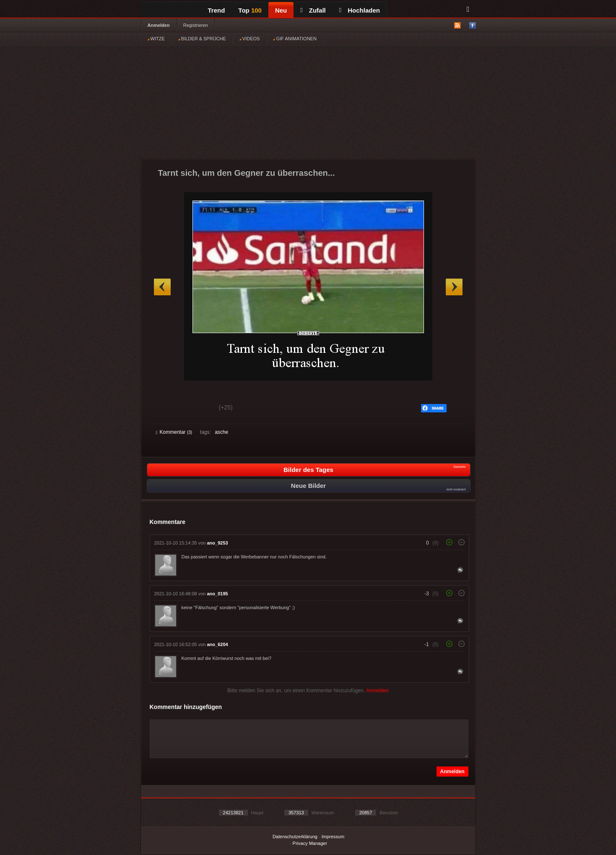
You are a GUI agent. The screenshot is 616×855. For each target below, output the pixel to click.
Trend (217, 10)
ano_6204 (218, 644)
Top (250, 10)
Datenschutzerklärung (295, 837)
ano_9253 (218, 543)
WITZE (156, 39)
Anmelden (159, 25)
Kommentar (174, 432)
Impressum (333, 837)
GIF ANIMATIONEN (295, 39)
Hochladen (360, 10)
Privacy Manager (310, 843)
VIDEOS (250, 39)
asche (221, 432)
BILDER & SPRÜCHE (202, 39)
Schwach (197, 409)
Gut (165, 409)
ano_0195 (218, 594)
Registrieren (196, 25)
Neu (281, 10)
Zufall (313, 10)
